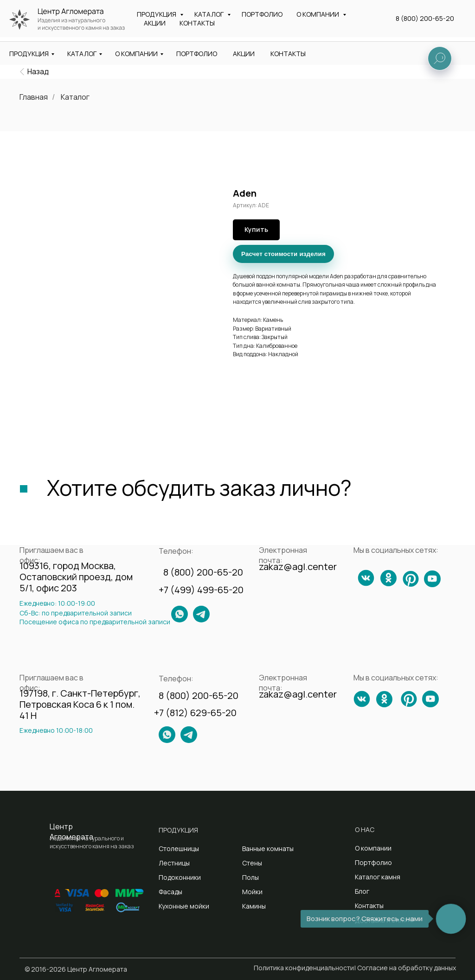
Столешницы (179, 849)
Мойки (252, 892)
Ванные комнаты (268, 849)
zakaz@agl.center (330, 11)
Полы (250, 877)
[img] (22, 72)
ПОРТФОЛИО (197, 54)
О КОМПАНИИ (136, 54)
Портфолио (373, 862)
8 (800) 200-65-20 (419, 13)
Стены (252, 863)
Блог (362, 891)
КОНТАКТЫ (288, 54)
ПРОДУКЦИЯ (29, 54)
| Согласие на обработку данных (405, 968)
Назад (38, 71)
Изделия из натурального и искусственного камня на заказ (95, 24)
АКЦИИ (244, 54)
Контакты (369, 906)
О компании (373, 848)
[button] (427, 24)
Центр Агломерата (71, 832)
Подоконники (180, 877)
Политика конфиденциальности (304, 968)
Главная (34, 97)
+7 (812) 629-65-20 (195, 713)
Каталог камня (378, 877)
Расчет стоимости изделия (283, 254)
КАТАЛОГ (82, 54)
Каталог (75, 97)
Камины (254, 906)
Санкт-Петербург (232, 27)
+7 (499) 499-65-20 (201, 590)
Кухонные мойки (184, 906)
